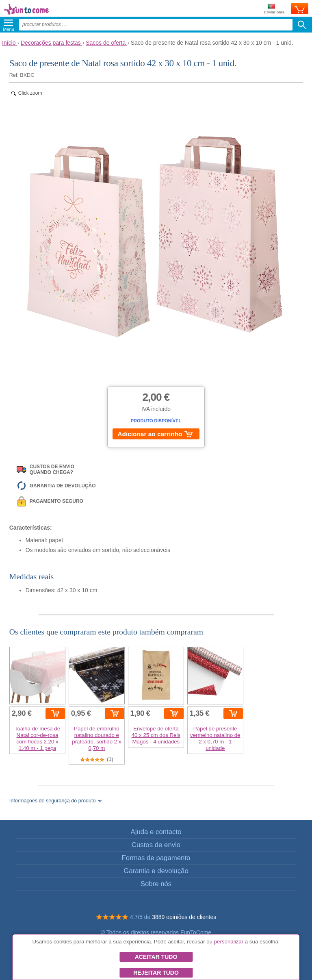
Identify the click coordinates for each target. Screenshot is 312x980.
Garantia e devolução (156, 871)
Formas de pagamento (156, 858)
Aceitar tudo (156, 957)
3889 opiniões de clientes (184, 917)
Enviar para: (275, 9)
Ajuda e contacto (156, 832)
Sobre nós (156, 884)
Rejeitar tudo (156, 973)
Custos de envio (156, 845)
